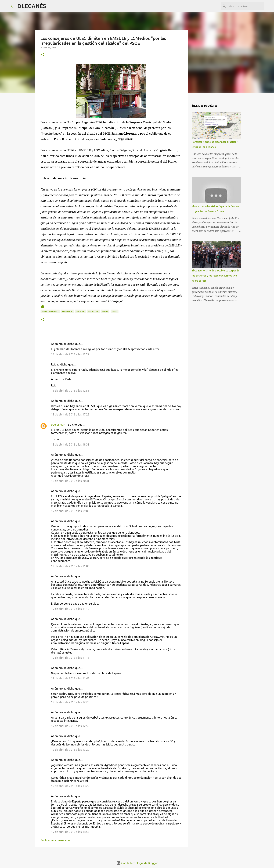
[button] (43, 55)
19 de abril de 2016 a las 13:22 (70, 786)
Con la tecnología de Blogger (137, 863)
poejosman (58, 425)
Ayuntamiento (50, 311)
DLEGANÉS (32, 6)
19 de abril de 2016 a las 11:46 (70, 678)
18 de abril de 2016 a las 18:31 (70, 444)
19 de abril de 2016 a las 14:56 (70, 832)
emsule (80, 311)
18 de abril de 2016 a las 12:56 (70, 391)
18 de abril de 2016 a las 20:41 (70, 481)
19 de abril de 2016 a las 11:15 (70, 658)
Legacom (93, 311)
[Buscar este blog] (245, 6)
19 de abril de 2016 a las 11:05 (70, 566)
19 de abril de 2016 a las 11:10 (70, 609)
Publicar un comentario (55, 840)
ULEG (115, 311)
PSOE (105, 311)
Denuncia (67, 311)
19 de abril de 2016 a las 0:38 (69, 511)
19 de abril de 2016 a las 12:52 (70, 726)
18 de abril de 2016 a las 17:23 (70, 414)
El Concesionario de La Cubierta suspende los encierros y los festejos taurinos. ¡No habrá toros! (216, 276)
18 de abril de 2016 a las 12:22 (70, 354)
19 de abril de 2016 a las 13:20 (70, 750)
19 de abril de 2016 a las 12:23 (70, 702)
